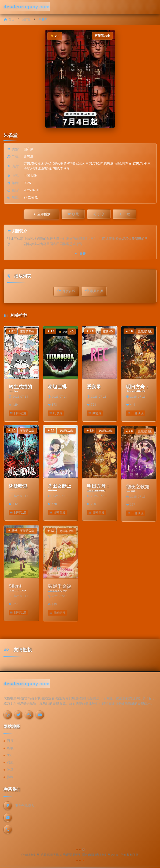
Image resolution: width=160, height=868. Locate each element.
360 (10, 755)
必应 (10, 762)
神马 (10, 770)
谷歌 (10, 748)
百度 (10, 741)
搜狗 (10, 777)
